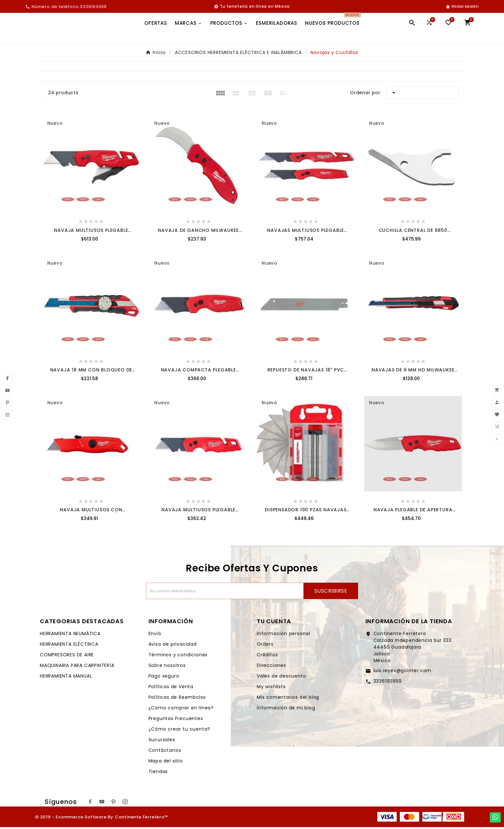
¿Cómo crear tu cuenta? (180, 731)
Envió (155, 635)
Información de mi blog (286, 710)
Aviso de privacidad (173, 646)
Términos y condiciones (178, 657)
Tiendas (158, 773)
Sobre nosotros (167, 667)
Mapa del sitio (166, 763)
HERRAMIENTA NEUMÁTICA (70, 635)
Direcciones (271, 667)
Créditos (267, 657)
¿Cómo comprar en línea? (181, 710)
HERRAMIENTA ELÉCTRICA (69, 646)
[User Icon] (462, 6)
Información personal (283, 635)
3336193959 (388, 683)
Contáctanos (165, 752)
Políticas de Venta (171, 688)
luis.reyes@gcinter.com (403, 672)
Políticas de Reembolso (177, 699)
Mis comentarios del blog (288, 699)
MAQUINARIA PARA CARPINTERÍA (77, 667)
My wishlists (271, 688)
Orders (265, 646)
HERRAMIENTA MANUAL (66, 678)
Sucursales (162, 742)
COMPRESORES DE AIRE (67, 657)
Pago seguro (164, 678)
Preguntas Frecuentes (176, 720)
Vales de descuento (281, 678)
